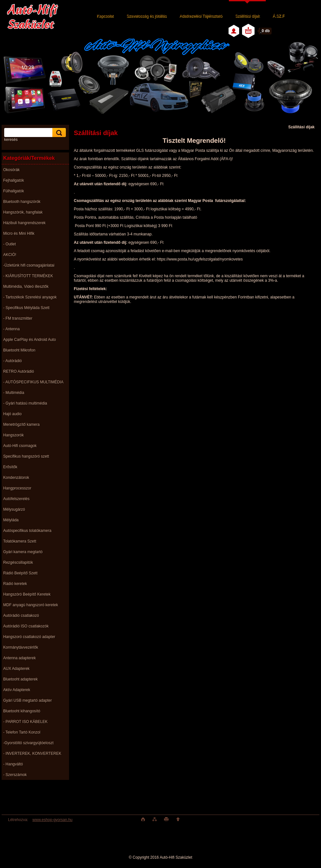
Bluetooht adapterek (20, 679)
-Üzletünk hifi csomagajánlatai (29, 265)
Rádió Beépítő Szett (20, 573)
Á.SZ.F (278, 16)
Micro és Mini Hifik (19, 233)
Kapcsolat (105, 16)
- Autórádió (13, 361)
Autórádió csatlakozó (21, 616)
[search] (58, 133)
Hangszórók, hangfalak (23, 212)
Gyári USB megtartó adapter (27, 700)
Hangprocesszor (17, 488)
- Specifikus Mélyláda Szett (26, 308)
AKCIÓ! (10, 255)
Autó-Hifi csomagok (20, 446)
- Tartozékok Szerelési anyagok (30, 297)
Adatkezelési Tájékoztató (201, 16)
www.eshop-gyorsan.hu (52, 820)
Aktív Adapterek (17, 690)
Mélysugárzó (14, 509)
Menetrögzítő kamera (21, 425)
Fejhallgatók (14, 180)
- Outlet (9, 244)
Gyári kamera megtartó (23, 552)
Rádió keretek (15, 584)
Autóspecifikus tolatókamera (27, 531)
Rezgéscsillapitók (18, 562)
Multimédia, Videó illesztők (26, 287)
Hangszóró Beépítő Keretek (27, 594)
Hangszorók (13, 435)
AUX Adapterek (16, 669)
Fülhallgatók (14, 191)
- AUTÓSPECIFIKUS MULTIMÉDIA (33, 382)
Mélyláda (11, 520)
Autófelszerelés (16, 499)
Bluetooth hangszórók (22, 202)
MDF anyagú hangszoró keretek (31, 605)
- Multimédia (14, 393)
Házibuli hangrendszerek (24, 223)
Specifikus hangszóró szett (26, 456)
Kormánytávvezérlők (21, 647)
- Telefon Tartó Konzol (22, 732)
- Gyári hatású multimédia (25, 403)
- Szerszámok (15, 775)
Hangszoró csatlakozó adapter (29, 637)
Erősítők (10, 467)
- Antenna (11, 329)
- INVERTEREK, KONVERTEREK (32, 754)
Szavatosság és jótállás (147, 16)
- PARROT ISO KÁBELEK (25, 722)
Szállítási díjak (247, 16)
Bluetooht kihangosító (22, 711)
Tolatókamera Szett (20, 541)
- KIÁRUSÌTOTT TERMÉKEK (28, 276)
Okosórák (11, 170)
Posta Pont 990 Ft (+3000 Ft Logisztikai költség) (123, 226)
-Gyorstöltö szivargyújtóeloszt (28, 743)
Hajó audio (12, 414)
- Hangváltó (13, 764)
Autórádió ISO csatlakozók (26, 626)
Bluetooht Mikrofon (19, 350)
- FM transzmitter (18, 318)
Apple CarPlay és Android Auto (30, 340)
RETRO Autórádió (19, 371)
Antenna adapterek (19, 658)
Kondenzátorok (16, 478)
